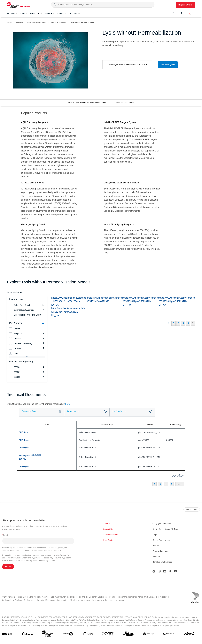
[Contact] (173, 13)
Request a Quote (185, 5)
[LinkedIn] (165, 572)
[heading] (11, 305)
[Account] (182, 13)
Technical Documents (125, 103)
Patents (156, 546)
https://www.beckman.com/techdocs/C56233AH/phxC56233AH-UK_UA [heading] (69, 312)
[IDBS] (88, 634)
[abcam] (7, 634)
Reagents (19, 22)
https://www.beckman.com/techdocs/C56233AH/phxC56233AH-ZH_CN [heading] (177, 301)
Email (5, 535)
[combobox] (103, 5)
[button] (55, 5)
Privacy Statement (160, 551)
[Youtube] (176, 572)
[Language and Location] (190, 13)
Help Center (108, 540)
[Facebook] (154, 572)
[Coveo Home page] (178, 477)
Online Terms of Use (161, 540)
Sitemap (156, 556)
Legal (155, 535)
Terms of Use (11, 558)
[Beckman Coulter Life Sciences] (48, 634)
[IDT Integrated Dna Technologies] (108, 634)
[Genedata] (68, 634)
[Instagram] (159, 572)
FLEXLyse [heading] (24, 432)
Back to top (192, 510)
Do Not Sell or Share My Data (165, 529)
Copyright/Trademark (162, 524)
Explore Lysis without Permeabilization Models (88, 103)
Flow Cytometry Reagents (37, 22)
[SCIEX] (189, 634)
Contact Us (108, 529)
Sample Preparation (58, 22)
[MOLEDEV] (149, 634)
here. (68, 404)
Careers (107, 524)
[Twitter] (170, 572)
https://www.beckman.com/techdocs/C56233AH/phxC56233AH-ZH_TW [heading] (141, 301)
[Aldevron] (27, 634)
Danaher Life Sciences (162, 562)
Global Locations (110, 535)
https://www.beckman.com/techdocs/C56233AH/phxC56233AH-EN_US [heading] (69, 301)
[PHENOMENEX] (169, 634)
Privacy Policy (66, 555)
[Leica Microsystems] (128, 634)
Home (9, 22)
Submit (8, 567)
